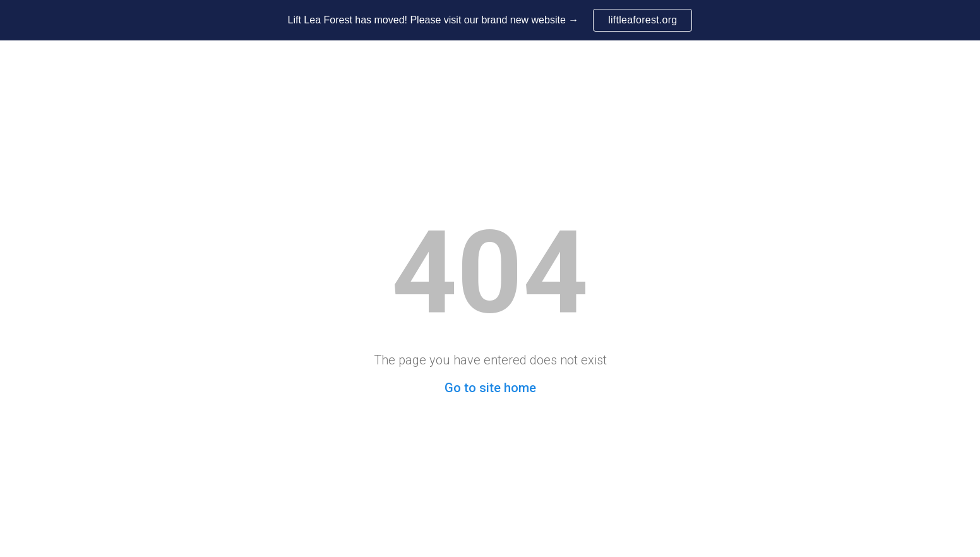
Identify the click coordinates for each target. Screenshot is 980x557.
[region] (490, 20)
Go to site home (490, 388)
